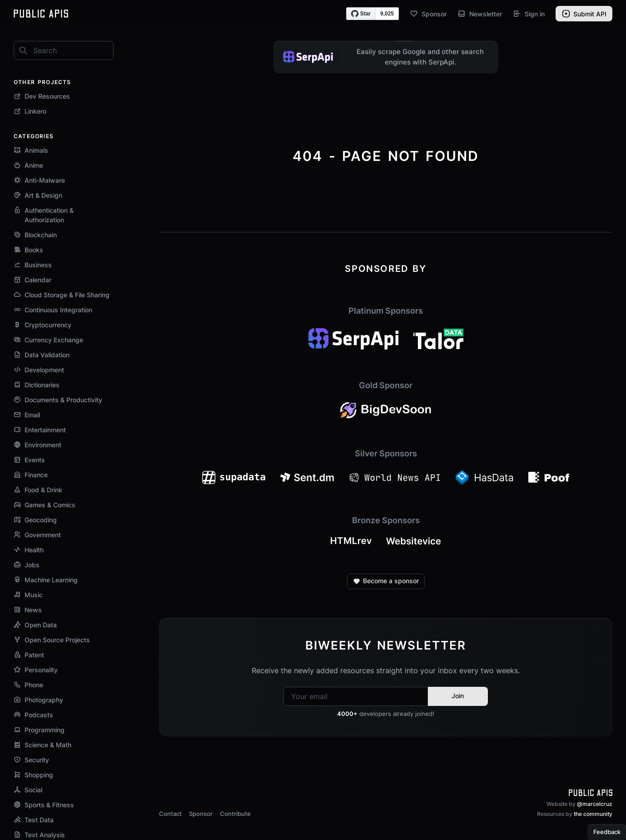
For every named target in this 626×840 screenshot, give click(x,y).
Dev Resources (42, 96)
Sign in (529, 14)
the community (593, 814)
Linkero (30, 111)
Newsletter (480, 14)
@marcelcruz (595, 804)
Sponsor (428, 14)
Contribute (235, 814)
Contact (170, 814)
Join (458, 696)
